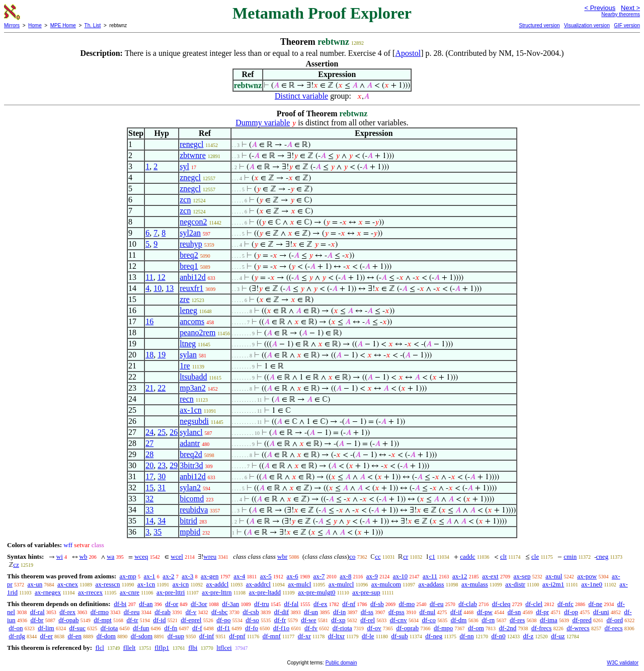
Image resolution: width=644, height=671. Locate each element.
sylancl (191, 432)
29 (174, 465)
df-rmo (100, 612)
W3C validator (623, 663)
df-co (429, 620)
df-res (517, 620)
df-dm (459, 620)
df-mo (407, 604)
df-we (308, 620)
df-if (456, 612)
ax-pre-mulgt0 (316, 592)
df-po (223, 620)
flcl (99, 648)
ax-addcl (218, 584)
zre (185, 299)
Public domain (341, 663)
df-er (47, 636)
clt (503, 556)
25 (162, 432)
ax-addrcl (258, 584)
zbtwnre (193, 155)
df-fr (280, 620)
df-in (339, 612)
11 (149, 277)
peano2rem (197, 332)
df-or (172, 604)
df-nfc (566, 604)
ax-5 (266, 576)
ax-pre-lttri (171, 592)
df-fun (141, 628)
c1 (432, 556)
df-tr (132, 620)
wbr (282, 556)
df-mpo (443, 628)
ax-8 (345, 576)
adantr (190, 443)
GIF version (627, 25)
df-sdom (142, 636)
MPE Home (63, 25)
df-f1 (223, 628)
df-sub (400, 636)
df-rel (368, 620)
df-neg (434, 636)
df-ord (615, 620)
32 (149, 499)
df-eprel (191, 620)
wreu (210, 556)
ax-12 (460, 576)
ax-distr (515, 584)
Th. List (93, 25)
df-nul (427, 612)
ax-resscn (107, 584)
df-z (528, 636)
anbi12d (193, 277)
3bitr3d (191, 465)
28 (149, 454)
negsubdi (194, 421)
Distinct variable (301, 96)
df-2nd (508, 628)
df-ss (367, 612)
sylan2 (190, 488)
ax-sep (522, 576)
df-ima (549, 620)
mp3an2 (193, 388)
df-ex (320, 604)
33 (149, 510)
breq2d (191, 454)
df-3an (230, 604)
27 (149, 443)
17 (149, 476)
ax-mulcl (299, 584)
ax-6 (293, 576)
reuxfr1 (191, 288)
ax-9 (372, 576)
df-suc (77, 628)
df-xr (304, 636)
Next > (630, 8)
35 (157, 532)
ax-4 (239, 576)
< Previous (600, 8)
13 (170, 288)
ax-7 (319, 576)
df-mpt (102, 620)
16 (149, 321)
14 (149, 521)
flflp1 (162, 648)
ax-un (35, 584)
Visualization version (587, 25)
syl (184, 166)
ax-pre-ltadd (265, 592)
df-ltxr (336, 636)
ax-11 (430, 576)
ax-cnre (130, 592)
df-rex (67, 612)
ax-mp (128, 576)
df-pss (396, 612)
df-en (75, 636)
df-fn (171, 628)
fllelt (130, 648)
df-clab (468, 604)
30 (162, 476)
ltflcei (224, 648)
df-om (476, 628)
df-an (146, 604)
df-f (197, 628)
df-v (191, 612)
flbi (193, 648)
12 (162, 277)
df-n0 (498, 636)
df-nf (349, 604)
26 (174, 432)
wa (110, 556)
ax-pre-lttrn (217, 592)
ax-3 (187, 576)
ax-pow (587, 576)
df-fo (252, 628)
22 (162, 388)
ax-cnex (68, 584)
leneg (188, 310)
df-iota (109, 628)
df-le (368, 636)
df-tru (262, 604)
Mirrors (12, 25)
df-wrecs (578, 628)
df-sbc (220, 612)
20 (149, 465)
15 (149, 488)
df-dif (282, 612)
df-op (571, 612)
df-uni (601, 612)
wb (84, 556)
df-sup (176, 636)
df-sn (514, 612)
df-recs (613, 628)
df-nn (467, 636)
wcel (177, 556)
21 (149, 388)
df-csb (251, 612)
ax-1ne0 (592, 584)
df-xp (338, 620)
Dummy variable (263, 123)
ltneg (188, 344)
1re (185, 366)
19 (162, 355)
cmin (570, 556)
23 (162, 465)
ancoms (192, 321)
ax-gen (210, 576)
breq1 (189, 266)
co (352, 556)
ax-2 (168, 576)
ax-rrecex (90, 592)
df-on (16, 628)
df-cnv (398, 620)
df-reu (132, 612)
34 (162, 521)
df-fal (291, 604)
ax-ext (490, 576)
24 (149, 432)
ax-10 (400, 576)
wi (60, 556)
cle (535, 556)
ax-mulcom (386, 584)
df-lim (46, 628)
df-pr (542, 612)
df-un (311, 612)
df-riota (342, 628)
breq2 (189, 255)
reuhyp (191, 244)
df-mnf (272, 636)
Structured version (539, 25)
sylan (188, 355)
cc (378, 556)
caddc (467, 556)
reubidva (194, 510)
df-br (37, 620)
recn (187, 399)
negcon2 (193, 222)
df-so (252, 620)
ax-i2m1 (553, 584)
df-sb (377, 604)
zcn (185, 200)
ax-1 (150, 576)
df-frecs (541, 628)
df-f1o (281, 628)
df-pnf (237, 636)
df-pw (485, 612)
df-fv (311, 628)
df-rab (163, 612)
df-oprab (407, 628)
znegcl (190, 177)
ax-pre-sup (366, 592)
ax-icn (181, 584)
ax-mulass (475, 584)
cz (16, 565)
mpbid (190, 532)
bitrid (188, 521)
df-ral (37, 612)
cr (406, 556)
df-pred (582, 620)
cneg (602, 556)
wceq (141, 556)
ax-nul (554, 576)
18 (149, 355)
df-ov (374, 628)
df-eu (436, 604)
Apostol (408, 53)
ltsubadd (193, 377)
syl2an (190, 233)
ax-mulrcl (341, 584)
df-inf (207, 636)
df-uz (558, 636)
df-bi (120, 604)
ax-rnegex (48, 592)
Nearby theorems (621, 14)
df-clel (534, 604)
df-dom (106, 636)
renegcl (191, 144)
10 (157, 288)
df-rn (488, 620)
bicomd (192, 499)
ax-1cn (191, 410)
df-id (159, 620)
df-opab (68, 620)
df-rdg (17, 636)
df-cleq (501, 604)
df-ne (595, 604)
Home (35, 25)
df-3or (199, 604)
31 (162, 488)
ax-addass (431, 584)
